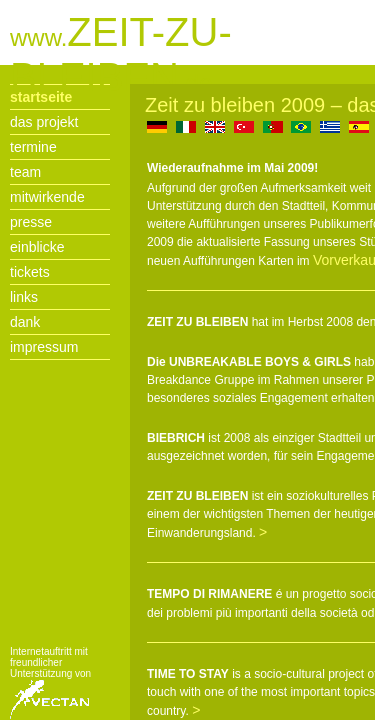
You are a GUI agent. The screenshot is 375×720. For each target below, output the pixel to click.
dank (25, 322)
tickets (30, 272)
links (24, 297)
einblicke (37, 247)
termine (33, 147)
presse (31, 222)
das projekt (44, 122)
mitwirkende (47, 197)
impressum (44, 347)
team (25, 172)
